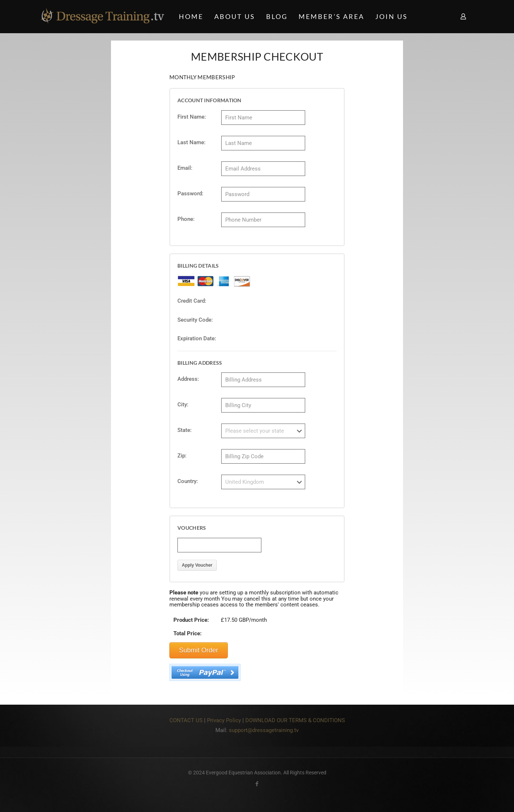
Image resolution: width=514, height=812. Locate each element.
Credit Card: (192, 301)
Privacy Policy (224, 723)
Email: (185, 168)
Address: (188, 379)
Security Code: (195, 320)
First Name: (192, 117)
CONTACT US (186, 723)
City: (183, 405)
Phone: (186, 219)
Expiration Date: (197, 338)
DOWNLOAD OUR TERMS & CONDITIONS (295, 723)
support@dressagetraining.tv (264, 732)
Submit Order (198, 652)
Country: (188, 482)
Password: (190, 194)
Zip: (182, 457)
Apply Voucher (197, 567)
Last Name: (191, 142)
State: (185, 430)
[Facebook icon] (257, 786)
